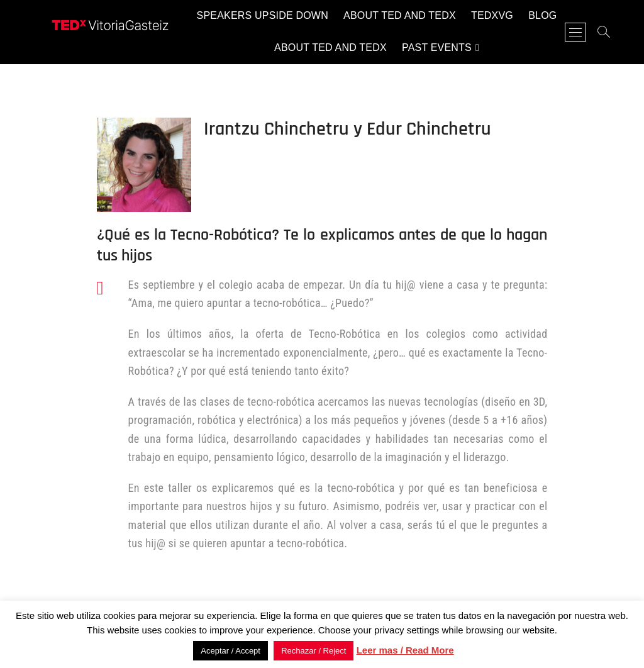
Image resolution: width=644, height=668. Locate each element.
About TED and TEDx (400, 15)
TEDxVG (492, 15)
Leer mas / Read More (405, 650)
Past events (437, 47)
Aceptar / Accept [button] (230, 651)
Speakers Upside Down (263, 15)
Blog (542, 15)
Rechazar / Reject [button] (314, 651)
